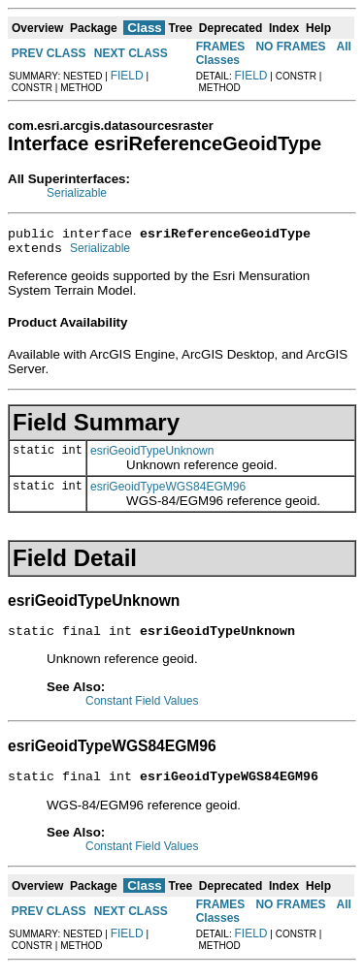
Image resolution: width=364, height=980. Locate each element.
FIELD (127, 76)
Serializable (77, 193)
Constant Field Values (142, 710)
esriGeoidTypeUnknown (152, 457)
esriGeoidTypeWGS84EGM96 (168, 492)
